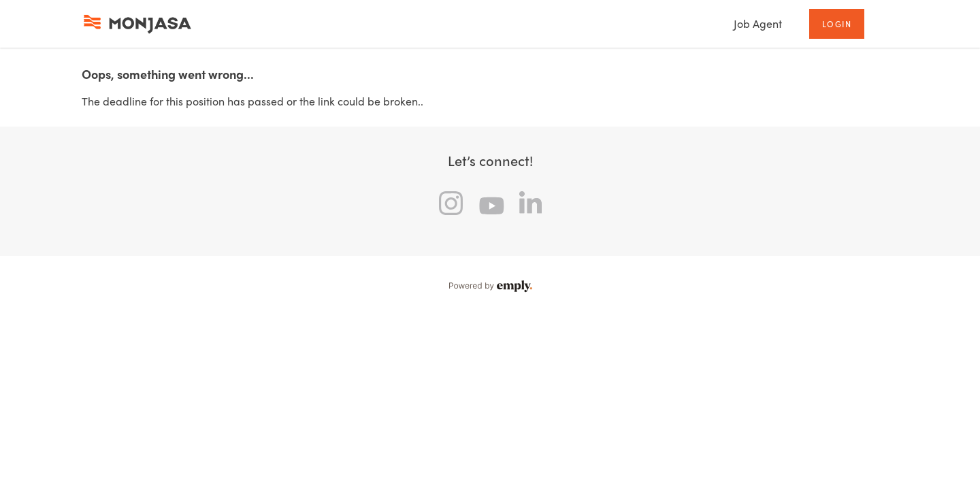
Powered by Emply (490, 287)
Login (837, 24)
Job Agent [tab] (758, 23)
